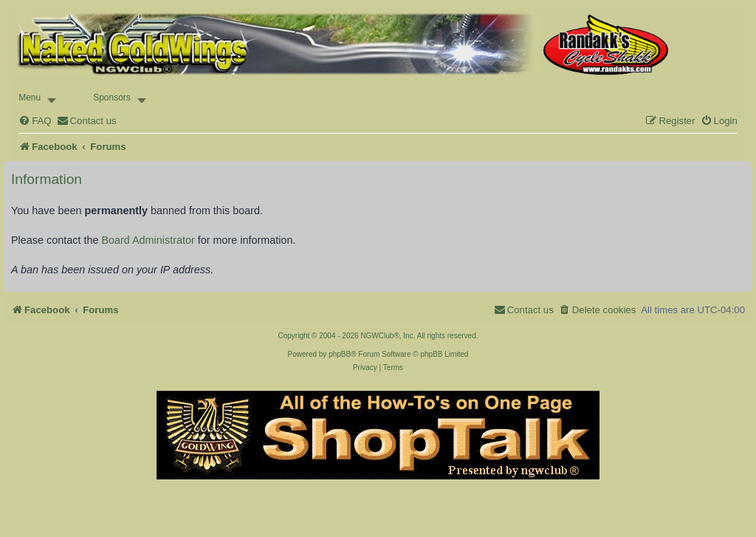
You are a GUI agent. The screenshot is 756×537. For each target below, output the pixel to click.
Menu (30, 98)
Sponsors (112, 98)
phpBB (340, 354)
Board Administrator (148, 240)
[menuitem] (35, 121)
